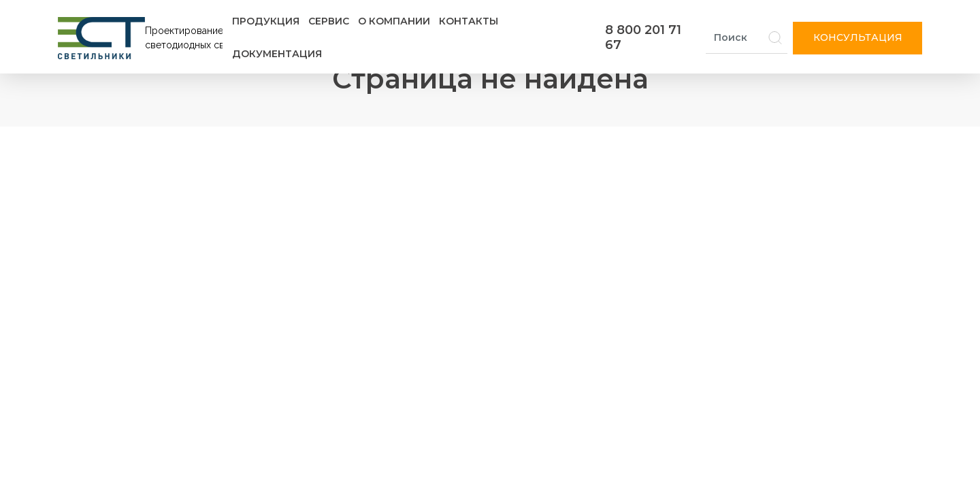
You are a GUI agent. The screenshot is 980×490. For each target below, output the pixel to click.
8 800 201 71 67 (643, 37)
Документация (277, 54)
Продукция (266, 21)
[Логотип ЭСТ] (143, 38)
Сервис (329, 21)
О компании (394, 21)
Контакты (469, 21)
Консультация (858, 37)
